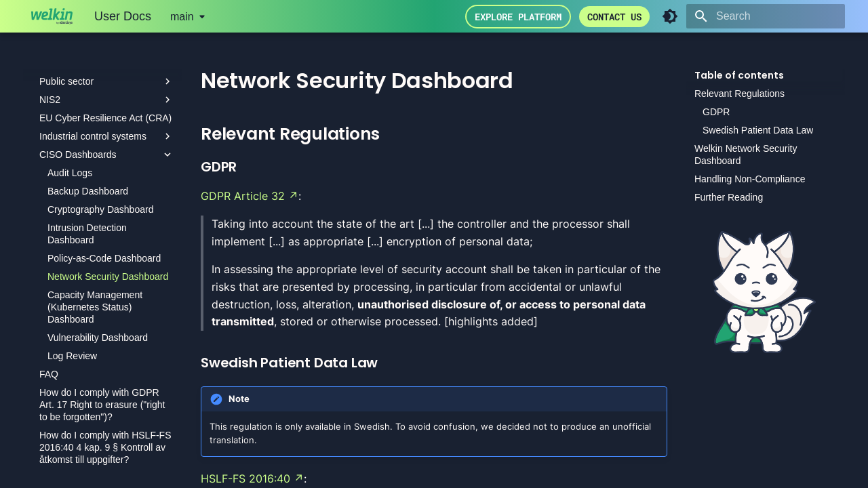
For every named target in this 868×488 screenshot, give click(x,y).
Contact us (614, 17)
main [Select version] (182, 17)
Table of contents (739, 75)
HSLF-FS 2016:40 (245, 479)
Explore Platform (518, 17)
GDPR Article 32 (243, 196)
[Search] (766, 16)
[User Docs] (52, 16)
